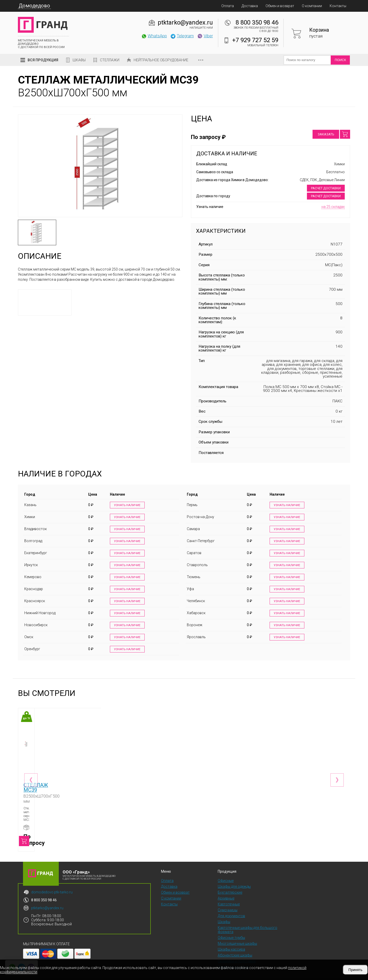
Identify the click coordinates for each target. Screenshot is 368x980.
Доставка (250, 6)
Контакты (338, 6)
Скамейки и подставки (237, 954)
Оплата (228, 6)
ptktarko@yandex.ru (185, 22)
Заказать (326, 134)
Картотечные (229, 897)
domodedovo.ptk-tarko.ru (52, 885)
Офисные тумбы (231, 931)
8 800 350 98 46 (257, 22)
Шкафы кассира (231, 942)
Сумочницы (228, 903)
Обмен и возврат (280, 6)
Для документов (231, 909)
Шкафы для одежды (234, 880)
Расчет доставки (326, 188)
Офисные (226, 874)
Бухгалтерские (230, 885)
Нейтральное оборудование (161, 60)
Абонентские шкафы (235, 948)
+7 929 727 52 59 (255, 40)
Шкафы (79, 60)
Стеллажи (110, 60)
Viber (205, 36)
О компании (312, 6)
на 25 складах (333, 207)
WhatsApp (154, 36)
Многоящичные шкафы (237, 937)
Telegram (182, 36)
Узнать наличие (127, 505)
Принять (355, 970)
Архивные (226, 891)
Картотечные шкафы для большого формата (248, 923)
